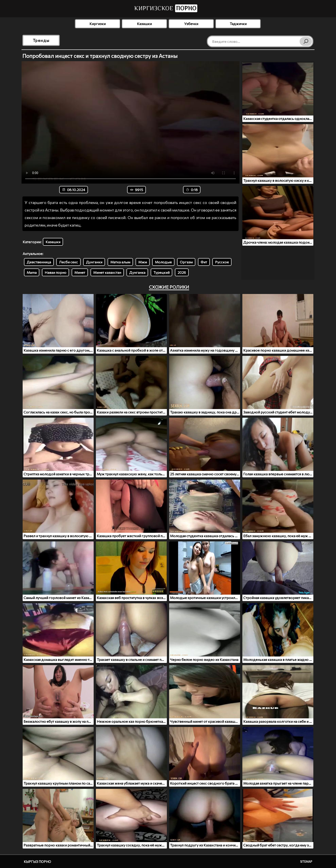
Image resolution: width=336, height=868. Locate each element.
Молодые (163, 262)
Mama (32, 272)
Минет (80, 272)
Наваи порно (55, 272)
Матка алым (120, 262)
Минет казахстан (107, 272)
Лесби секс (68, 262)
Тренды (41, 40)
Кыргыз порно (37, 862)
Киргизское (166, 8)
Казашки (144, 24)
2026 (182, 272)
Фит (204, 262)
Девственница (39, 262)
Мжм (143, 262)
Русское (222, 262)
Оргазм (186, 262)
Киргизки (98, 24)
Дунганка (137, 272)
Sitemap (306, 862)
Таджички (238, 24)
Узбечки (191, 24)
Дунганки (94, 262)
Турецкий (161, 272)
